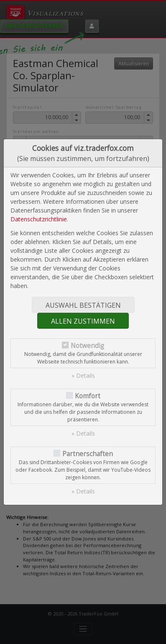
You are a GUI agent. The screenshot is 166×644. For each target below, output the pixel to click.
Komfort (88, 396)
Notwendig (87, 346)
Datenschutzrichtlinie (39, 219)
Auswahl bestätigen (83, 305)
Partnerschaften (88, 454)
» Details (83, 375)
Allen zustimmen (83, 321)
